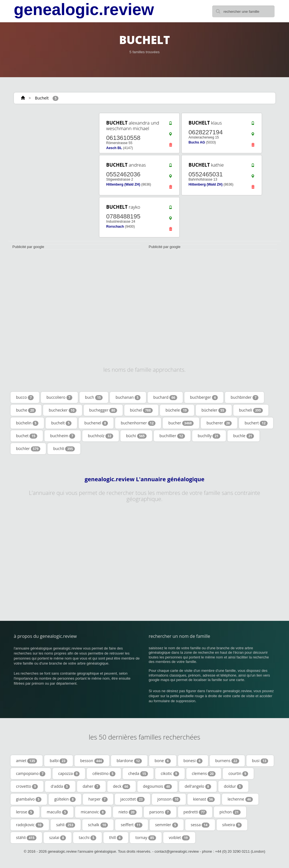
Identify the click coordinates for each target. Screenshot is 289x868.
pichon (230, 812)
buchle (244, 436)
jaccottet (133, 799)
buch (94, 397)
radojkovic (30, 825)
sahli (66, 825)
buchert (256, 423)
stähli (26, 838)
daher (91, 786)
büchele (177, 410)
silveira (232, 825)
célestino (104, 774)
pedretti (195, 812)
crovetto (27, 786)
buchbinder (244, 397)
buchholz (101, 436)
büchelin (27, 423)
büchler (28, 449)
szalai (58, 838)
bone (163, 761)
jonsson (169, 799)
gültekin (65, 799)
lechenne (240, 799)
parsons (160, 812)
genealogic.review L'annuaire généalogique (144, 479)
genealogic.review (84, 9)
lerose (25, 812)
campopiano (31, 774)
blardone (129, 761)
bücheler (214, 410)
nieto (128, 812)
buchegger (103, 410)
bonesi (193, 761)
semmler (167, 825)
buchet (27, 436)
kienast (204, 799)
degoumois (157, 786)
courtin (238, 774)
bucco (25, 397)
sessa (200, 825)
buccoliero (59, 397)
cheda (138, 774)
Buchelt (42, 98)
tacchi (87, 838)
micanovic (93, 812)
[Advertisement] (50, 147)
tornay (146, 838)
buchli (64, 449)
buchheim (63, 436)
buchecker (62, 410)
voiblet (179, 838)
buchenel (96, 423)
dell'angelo (198, 786)
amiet (27, 761)
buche (26, 410)
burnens (227, 761)
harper (98, 799)
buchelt (61, 423)
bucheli (251, 410)
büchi (136, 436)
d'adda (60, 786)
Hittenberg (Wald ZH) (123, 184)
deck (122, 786)
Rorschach (115, 227)
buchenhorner (138, 423)
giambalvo (29, 799)
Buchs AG (197, 142)
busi (260, 761)
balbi (59, 761)
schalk (98, 825)
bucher (181, 423)
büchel (141, 410)
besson (92, 761)
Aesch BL (114, 148)
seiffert (131, 825)
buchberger (204, 397)
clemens (204, 774)
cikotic (170, 774)
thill (116, 838)
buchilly (209, 436)
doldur (233, 786)
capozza (69, 774)
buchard (165, 397)
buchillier (172, 436)
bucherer (219, 423)
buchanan (128, 397)
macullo (57, 812)
